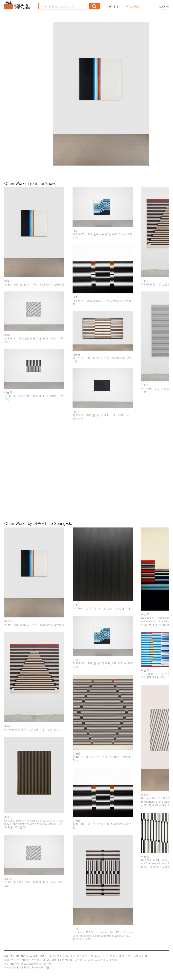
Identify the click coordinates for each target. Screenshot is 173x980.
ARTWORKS (132, 6)
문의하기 (96, 956)
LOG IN (164, 6)
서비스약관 (80, 956)
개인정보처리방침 (59, 956)
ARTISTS (113, 6)
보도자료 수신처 (138, 956)
